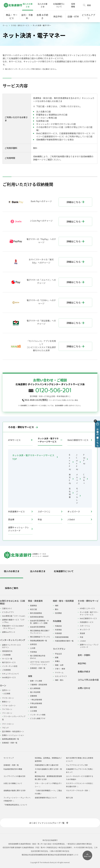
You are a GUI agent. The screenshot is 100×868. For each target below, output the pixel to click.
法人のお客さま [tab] (38, 571)
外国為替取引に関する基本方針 (47, 765)
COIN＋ (85, 479)
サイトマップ (9, 758)
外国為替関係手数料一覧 (64, 641)
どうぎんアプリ (8, 612)
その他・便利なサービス (20, 25)
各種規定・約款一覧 (10, 743)
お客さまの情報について (13, 783)
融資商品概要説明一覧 (11, 739)
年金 (50, 519)
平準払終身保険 (36, 703)
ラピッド (5, 728)
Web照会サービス (9, 677)
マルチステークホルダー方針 (78, 790)
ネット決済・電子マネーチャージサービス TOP (35, 457)
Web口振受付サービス (80, 440)
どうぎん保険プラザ (38, 718)
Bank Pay (71, 462)
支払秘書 (71, 493)
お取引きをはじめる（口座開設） (12, 602)
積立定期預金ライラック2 (40, 637)
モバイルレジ (78, 496)
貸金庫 (20, 519)
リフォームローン (9, 705)
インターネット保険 (38, 715)
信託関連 (58, 613)
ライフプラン (59, 649)
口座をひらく (7, 608)
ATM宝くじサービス (87, 608)
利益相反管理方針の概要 (13, 769)
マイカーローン (8, 698)
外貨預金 (33, 652)
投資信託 (33, 644)
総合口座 (33, 609)
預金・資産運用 (35, 601)
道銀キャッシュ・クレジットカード (20, 529)
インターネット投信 (10, 666)
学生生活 (58, 654)
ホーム (5, 25)
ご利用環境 (6, 670)
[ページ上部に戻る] (87, 855)
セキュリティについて (10, 674)
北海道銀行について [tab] (64, 571)
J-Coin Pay (78, 462)
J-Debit (80, 519)
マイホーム (59, 672)
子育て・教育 (60, 669)
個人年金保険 (35, 692)
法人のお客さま (43, 5)
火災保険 (7, 694)
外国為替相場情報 (62, 637)
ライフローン (7, 709)
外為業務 (57, 621)
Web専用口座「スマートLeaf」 (14, 616)
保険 (30, 676)
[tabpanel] (50, 670)
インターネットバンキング (13, 640)
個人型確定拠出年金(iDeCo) (38, 657)
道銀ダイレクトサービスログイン (11, 646)
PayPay (85, 459)
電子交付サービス (9, 662)
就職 (57, 657)
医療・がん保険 (36, 681)
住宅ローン (6, 690)
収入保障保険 (35, 688)
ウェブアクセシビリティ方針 (77, 765)
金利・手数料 (84, 655)
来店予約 (82, 663)
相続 (57, 606)
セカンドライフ (61, 676)
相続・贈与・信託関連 (63, 601)
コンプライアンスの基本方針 (14, 776)
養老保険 (33, 707)
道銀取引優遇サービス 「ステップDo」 (13, 621)
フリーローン (7, 713)
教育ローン (6, 702)
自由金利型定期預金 (38, 627)
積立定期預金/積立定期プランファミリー (40, 632)
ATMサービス (14, 440)
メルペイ (78, 479)
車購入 (57, 661)
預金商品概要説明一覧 (39, 641)
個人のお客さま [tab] (12, 571)
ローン (3, 685)
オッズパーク (80, 511)
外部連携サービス (20, 511)
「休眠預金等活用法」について (15, 805)
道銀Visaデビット (9, 632)
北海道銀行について (59, 5)
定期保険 (33, 696)
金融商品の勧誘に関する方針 (15, 790)
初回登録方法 (7, 651)
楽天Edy (71, 479)
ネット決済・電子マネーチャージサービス (48, 440)
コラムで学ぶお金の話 (88, 680)
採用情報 (73, 5)
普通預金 (33, 606)
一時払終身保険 (36, 700)
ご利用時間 (6, 655)
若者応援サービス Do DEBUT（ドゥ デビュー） (13, 627)
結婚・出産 (59, 665)
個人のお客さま (28, 5)
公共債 (33, 648)
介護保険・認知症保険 (39, 685)
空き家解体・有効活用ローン (13, 731)
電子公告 (69, 798)
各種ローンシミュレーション (13, 735)
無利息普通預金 (36, 613)
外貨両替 (58, 633)
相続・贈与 (59, 680)
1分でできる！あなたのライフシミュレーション (40, 663)
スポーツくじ (50, 511)
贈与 (57, 609)
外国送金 (58, 626)
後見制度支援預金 (37, 617)
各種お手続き (84, 672)
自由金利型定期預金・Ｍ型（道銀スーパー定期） (39, 622)
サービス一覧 (7, 659)
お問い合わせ (84, 688)
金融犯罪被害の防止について (46, 798)
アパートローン (8, 724)
